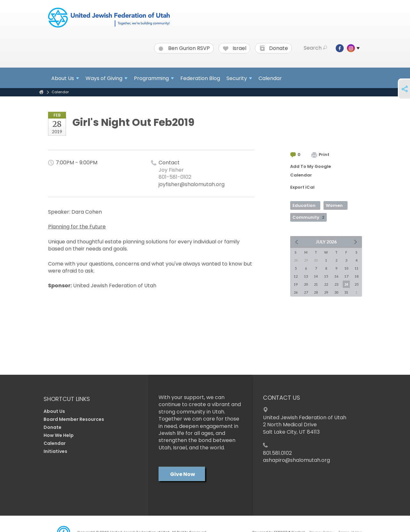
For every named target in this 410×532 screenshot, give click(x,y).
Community (308, 217)
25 (357, 284)
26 (296, 292)
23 (336, 284)
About (65, 78)
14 (316, 276)
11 (357, 268)
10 (346, 268)
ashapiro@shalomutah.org (296, 460)
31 (346, 292)
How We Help (59, 435)
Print (320, 155)
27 (306, 292)
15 (326, 276)
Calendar (270, 78)
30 (336, 292)
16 (336, 276)
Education (304, 205)
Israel (235, 48)
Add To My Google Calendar (311, 171)
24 (346, 284)
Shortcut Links (67, 399)
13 (306, 276)
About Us (54, 411)
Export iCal (302, 187)
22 (326, 284)
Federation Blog (200, 78)
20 (306, 284)
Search (315, 48)
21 (316, 284)
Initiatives (55, 451)
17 (346, 276)
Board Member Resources (74, 419)
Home (41, 92)
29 (326, 292)
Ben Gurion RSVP (184, 48)
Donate (274, 48)
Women (334, 205)
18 (357, 276)
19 (296, 284)
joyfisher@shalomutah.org (192, 184)
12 (296, 276)
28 (316, 292)
